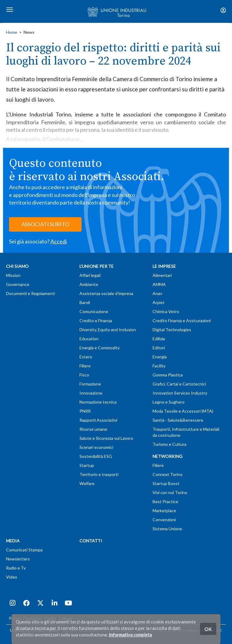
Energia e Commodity (100, 348)
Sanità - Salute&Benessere (178, 420)
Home (12, 32)
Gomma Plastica (168, 375)
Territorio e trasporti (99, 474)
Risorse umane (93, 429)
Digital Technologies (172, 330)
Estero (86, 357)
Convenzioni (164, 520)
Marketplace (164, 511)
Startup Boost (166, 483)
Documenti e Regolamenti (31, 293)
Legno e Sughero (169, 402)
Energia (160, 357)
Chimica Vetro (166, 311)
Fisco (84, 375)
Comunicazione (94, 311)
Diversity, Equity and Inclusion (108, 330)
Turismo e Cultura (169, 444)
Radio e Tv (16, 568)
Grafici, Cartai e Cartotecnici (179, 384)
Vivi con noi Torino (170, 492)
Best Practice (165, 501)
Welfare (87, 483)
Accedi (59, 241)
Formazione (90, 384)
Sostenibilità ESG (96, 456)
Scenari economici (96, 447)
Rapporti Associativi (98, 420)
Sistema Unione (167, 529)
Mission (13, 275)
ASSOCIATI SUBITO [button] (45, 224)
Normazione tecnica (98, 402)
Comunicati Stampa (24, 550)
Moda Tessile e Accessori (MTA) (183, 411)
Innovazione (91, 393)
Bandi (85, 302)
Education (89, 339)
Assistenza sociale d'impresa (106, 293)
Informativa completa (130, 635)
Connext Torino (168, 474)
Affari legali (90, 275)
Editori (159, 348)
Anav (157, 293)
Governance (18, 284)
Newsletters (18, 559)
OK (208, 629)
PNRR (85, 411)
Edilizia (159, 339)
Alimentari (162, 275)
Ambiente (89, 284)
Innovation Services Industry (180, 393)
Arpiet (159, 302)
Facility (159, 366)
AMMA (159, 284)
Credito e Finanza (96, 320)
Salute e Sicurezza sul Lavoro (106, 438)
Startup (87, 465)
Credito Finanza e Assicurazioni (182, 320)
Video (12, 577)
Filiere (85, 366)
